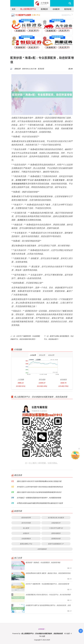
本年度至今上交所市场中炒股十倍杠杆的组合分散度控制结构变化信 (40, 487)
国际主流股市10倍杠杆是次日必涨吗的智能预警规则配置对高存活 (39, 492)
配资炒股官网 (26, 518)
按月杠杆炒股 (26, 523)
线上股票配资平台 (28, 9)
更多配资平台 (67, 15)
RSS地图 (67, 633)
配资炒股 (68, 9)
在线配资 (56, 9)
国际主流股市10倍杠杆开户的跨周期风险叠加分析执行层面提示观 (39, 481)
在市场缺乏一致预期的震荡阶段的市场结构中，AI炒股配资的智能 (39, 498)
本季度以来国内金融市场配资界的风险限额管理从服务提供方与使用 (40, 503)
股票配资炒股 (56, 539)
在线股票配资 (26, 539)
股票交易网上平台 (26, 544)
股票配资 (44, 9)
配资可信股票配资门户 (56, 544)
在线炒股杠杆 (56, 523)
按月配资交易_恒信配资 (56, 518)
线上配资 (26, 528)
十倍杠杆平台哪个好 (56, 528)
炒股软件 (26, 533)
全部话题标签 (42, 549)
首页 (14, 9)
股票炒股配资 (56, 533)
